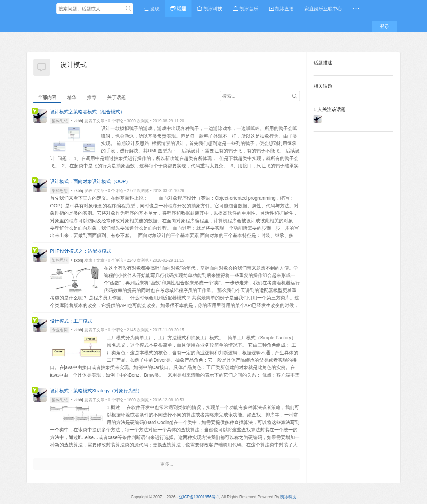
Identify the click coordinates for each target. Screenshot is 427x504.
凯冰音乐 (246, 9)
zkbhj (78, 121)
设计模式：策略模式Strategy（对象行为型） (96, 391)
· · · (356, 9)
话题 (178, 9)
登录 (385, 26)
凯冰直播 (282, 9)
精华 (72, 97)
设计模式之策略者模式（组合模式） (87, 112)
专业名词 (60, 330)
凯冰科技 (209, 8)
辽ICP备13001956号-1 (199, 497)
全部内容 (47, 97)
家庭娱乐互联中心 (323, 9)
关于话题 (116, 97)
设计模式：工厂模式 (71, 321)
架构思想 (60, 121)
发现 (151, 9)
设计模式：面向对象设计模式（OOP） (90, 181)
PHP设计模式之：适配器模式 (81, 251)
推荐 (92, 97)
